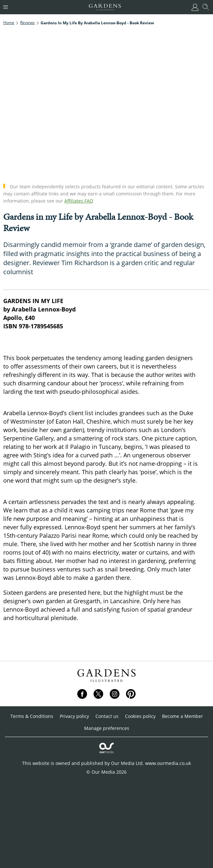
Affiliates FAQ (79, 201)
